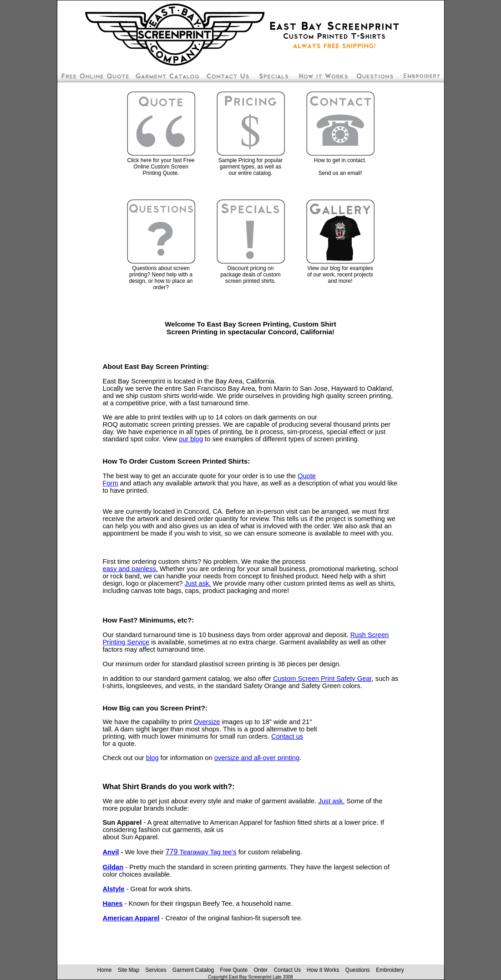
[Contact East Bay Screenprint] (340, 137)
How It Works (323, 970)
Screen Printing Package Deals (273, 76)
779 (201, 852)
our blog (191, 439)
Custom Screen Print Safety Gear (322, 679)
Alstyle (114, 889)
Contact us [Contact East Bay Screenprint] (287, 736)
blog (152, 758)
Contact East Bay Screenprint (227, 76)
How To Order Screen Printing (323, 76)
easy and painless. (130, 569)
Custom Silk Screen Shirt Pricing (166, 76)
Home (104, 970)
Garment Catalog (193, 970)
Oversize (207, 722)
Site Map (129, 970)
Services (156, 970)
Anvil (111, 852)
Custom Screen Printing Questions (375, 76)
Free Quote (234, 970)
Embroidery (421, 76)
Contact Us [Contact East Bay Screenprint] (287, 970)
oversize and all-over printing (257, 758)
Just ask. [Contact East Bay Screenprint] (198, 583)
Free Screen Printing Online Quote (94, 76)
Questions (358, 970)
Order (261, 970)
